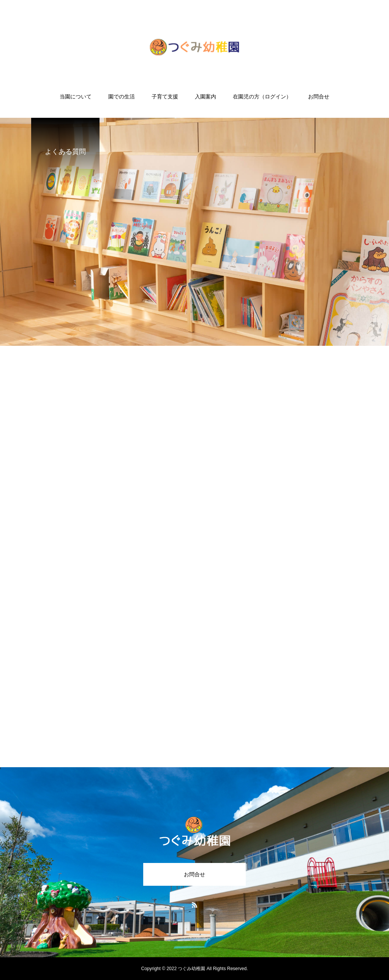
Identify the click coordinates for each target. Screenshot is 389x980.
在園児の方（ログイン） (262, 97)
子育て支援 (165, 97)
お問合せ (319, 97)
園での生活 (122, 97)
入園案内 (206, 97)
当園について (76, 97)
